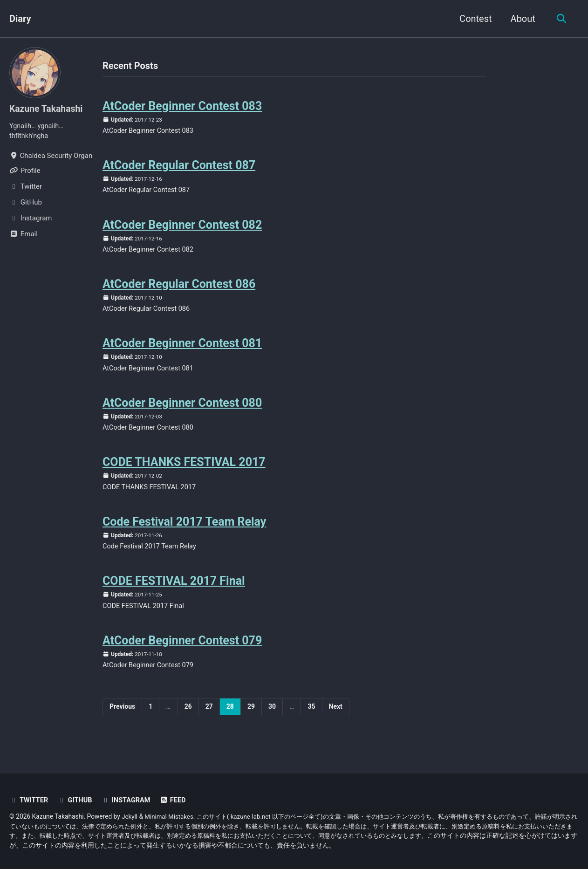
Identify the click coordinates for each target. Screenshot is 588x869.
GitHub (76, 801)
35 (311, 717)
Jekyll (130, 817)
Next (336, 717)
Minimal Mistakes (171, 817)
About (521, 19)
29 (251, 717)
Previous (122, 717)
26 (188, 717)
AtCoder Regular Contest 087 (179, 167)
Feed (176, 801)
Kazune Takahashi (47, 109)
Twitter (29, 801)
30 (272, 717)
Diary (20, 19)
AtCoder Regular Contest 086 (179, 288)
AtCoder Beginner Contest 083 (182, 106)
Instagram (129, 801)
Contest (474, 19)
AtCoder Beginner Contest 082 (182, 228)
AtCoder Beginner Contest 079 (182, 651)
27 (209, 717)
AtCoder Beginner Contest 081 (182, 348)
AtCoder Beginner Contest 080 (182, 409)
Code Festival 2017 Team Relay (185, 530)
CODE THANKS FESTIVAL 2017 (184, 469)
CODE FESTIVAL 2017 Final (174, 590)
